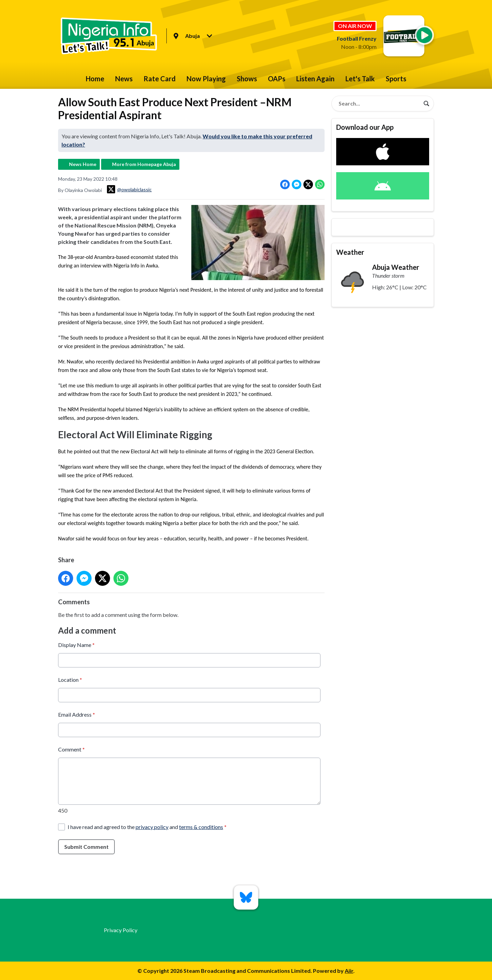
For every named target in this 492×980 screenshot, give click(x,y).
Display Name (76, 645)
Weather (350, 252)
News (124, 79)
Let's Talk (360, 79)
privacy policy (152, 827)
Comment (71, 749)
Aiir (349, 971)
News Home (83, 164)
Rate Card (160, 79)
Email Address (77, 714)
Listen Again (315, 79)
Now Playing (206, 79)
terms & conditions (201, 827)
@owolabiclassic (129, 189)
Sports (396, 79)
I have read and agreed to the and (147, 827)
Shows (247, 79)
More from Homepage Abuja (144, 164)
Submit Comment (86, 847)
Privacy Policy (121, 930)
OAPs (277, 79)
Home (95, 79)
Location (70, 680)
